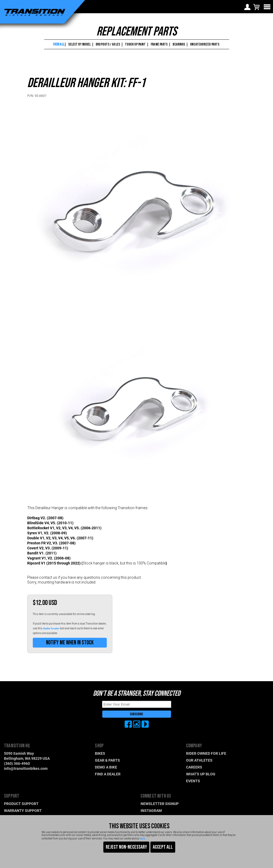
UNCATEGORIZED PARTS (205, 44)
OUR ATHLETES (199, 760)
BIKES (100, 753)
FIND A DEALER (108, 774)
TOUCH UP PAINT (135, 44)
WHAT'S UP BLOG (201, 774)
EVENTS (193, 781)
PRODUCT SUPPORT (21, 804)
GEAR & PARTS (107, 760)
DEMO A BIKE (106, 767)
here (142, 838)
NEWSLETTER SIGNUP (160, 804)
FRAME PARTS (159, 44)
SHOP (99, 746)
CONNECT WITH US (156, 796)
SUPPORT (12, 796)
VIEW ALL (58, 44)
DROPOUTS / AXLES (108, 44)
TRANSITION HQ (17, 746)
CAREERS (194, 767)
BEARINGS (179, 44)
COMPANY (194, 746)
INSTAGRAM (151, 810)
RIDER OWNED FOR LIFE (206, 753)
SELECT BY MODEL (80, 44)
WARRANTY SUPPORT (23, 810)
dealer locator (51, 628)
